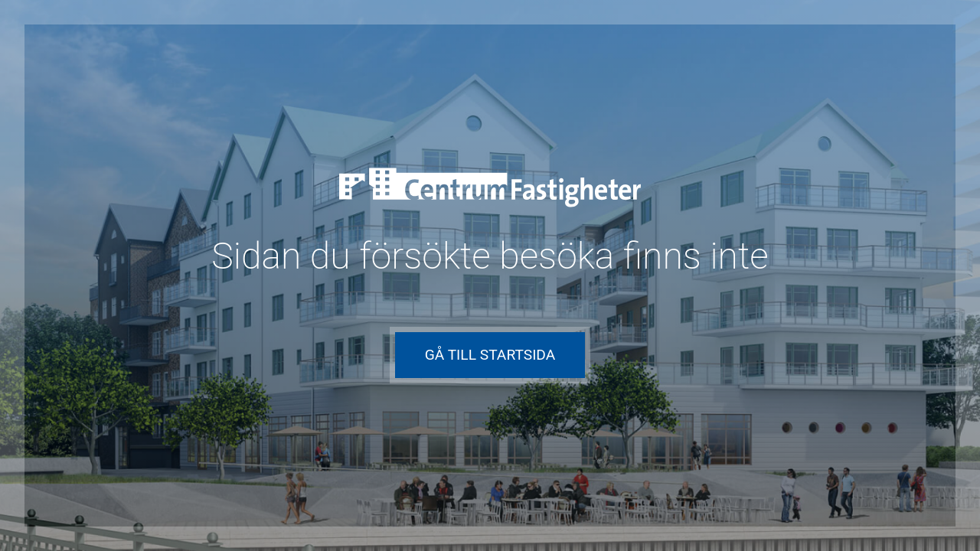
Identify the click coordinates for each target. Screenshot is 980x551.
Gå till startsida (490, 355)
